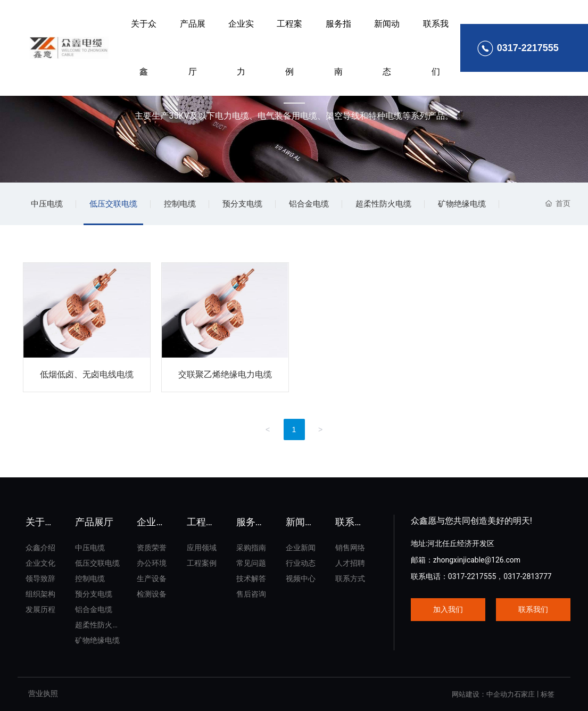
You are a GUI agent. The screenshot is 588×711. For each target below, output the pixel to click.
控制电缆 (180, 204)
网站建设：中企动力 (483, 694)
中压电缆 (47, 204)
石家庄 (524, 694)
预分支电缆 (242, 204)
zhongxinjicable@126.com (477, 560)
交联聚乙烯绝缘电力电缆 (225, 374)
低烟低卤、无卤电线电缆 (87, 374)
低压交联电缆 (113, 204)
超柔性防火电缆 (383, 204)
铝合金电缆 (309, 204)
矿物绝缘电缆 (462, 204)
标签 (548, 694)
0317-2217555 (472, 576)
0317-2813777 (527, 576)
